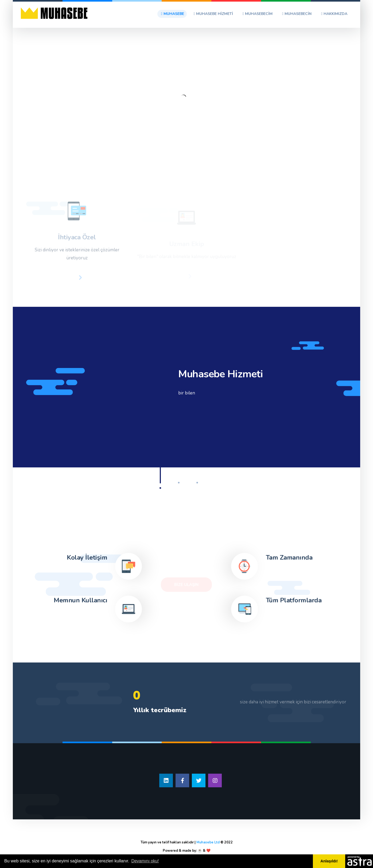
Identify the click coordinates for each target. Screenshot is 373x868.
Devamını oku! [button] (145, 861)
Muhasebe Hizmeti (213, 14)
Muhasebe (172, 14)
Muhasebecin (297, 14)
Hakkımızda (334, 14)
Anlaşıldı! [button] (329, 861)
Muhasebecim (258, 14)
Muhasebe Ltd (208, 842)
